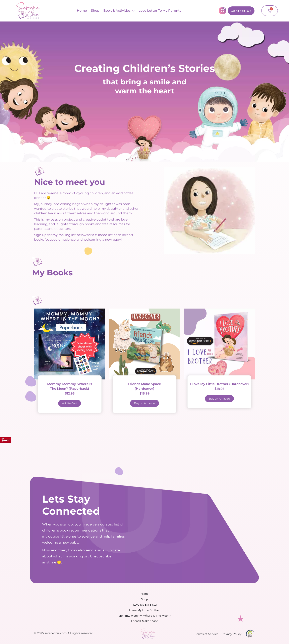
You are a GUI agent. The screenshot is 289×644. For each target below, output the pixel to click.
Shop (95, 11)
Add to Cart (70, 403)
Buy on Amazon (144, 403)
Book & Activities (119, 11)
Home (82, 11)
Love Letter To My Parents (160, 11)
